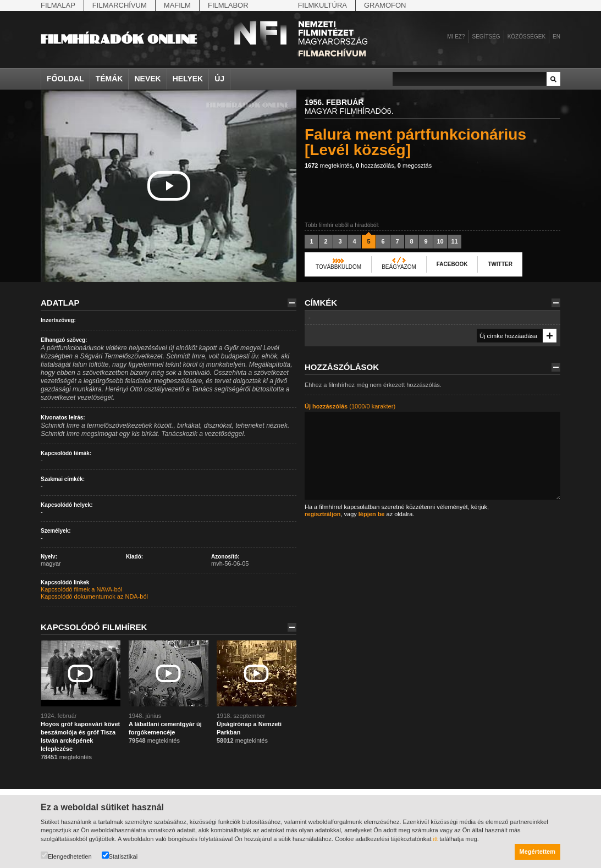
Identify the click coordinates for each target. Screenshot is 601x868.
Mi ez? (456, 37)
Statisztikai (120, 856)
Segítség (486, 37)
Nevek (147, 79)
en (556, 37)
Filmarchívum (120, 5)
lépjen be (372, 514)
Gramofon (385, 5)
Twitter (500, 264)
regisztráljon (322, 514)
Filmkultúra (322, 5)
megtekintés (329, 165)
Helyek (188, 79)
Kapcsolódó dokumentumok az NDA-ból (94, 596)
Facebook (452, 264)
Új (219, 79)
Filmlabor (228, 5)
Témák (109, 79)
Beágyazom (399, 267)
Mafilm (177, 5)
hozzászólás (375, 165)
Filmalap (58, 5)
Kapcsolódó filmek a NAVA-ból (81, 589)
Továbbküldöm (338, 267)
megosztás (415, 165)
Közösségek (526, 37)
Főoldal (65, 79)
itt (436, 839)
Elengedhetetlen (66, 856)
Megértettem (537, 852)
